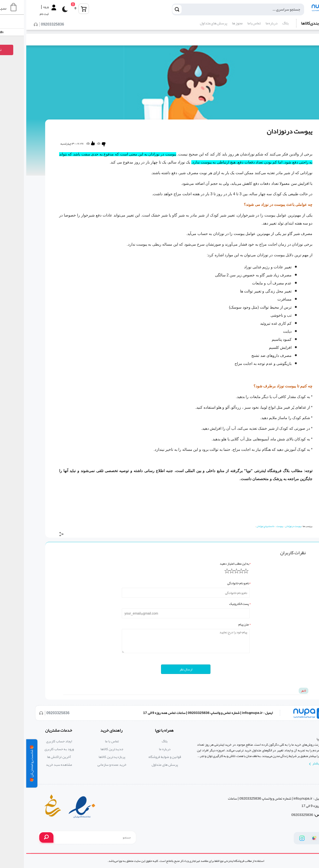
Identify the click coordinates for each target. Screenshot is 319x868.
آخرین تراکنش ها (33, 757)
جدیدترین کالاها (86, 749)
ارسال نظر (160, 669)
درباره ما (245, 23)
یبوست (253, 526)
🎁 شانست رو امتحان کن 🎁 (6, 763)
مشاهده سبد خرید (33, 765)
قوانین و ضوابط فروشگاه (139, 757)
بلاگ (259, 23)
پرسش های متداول (187, 23)
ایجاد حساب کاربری (33, 741)
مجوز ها (211, 23)
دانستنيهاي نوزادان (239, 526)
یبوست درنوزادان (267, 526)
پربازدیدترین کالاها (86, 757)
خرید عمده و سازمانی (86, 765)
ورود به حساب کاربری (33, 749)
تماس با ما (228, 23)
